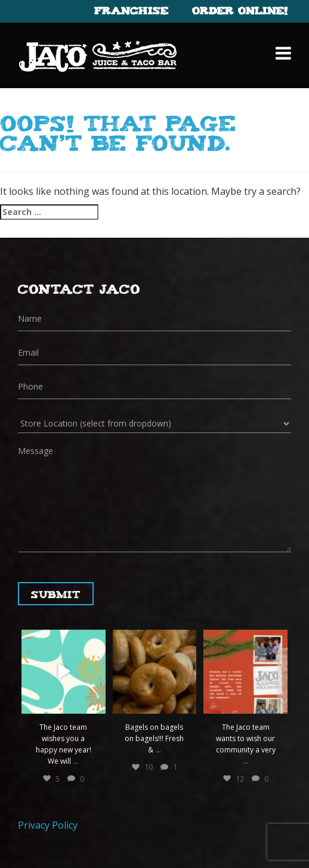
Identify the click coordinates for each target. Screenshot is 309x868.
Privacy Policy (48, 825)
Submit (56, 594)
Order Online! (240, 10)
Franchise (131, 10)
